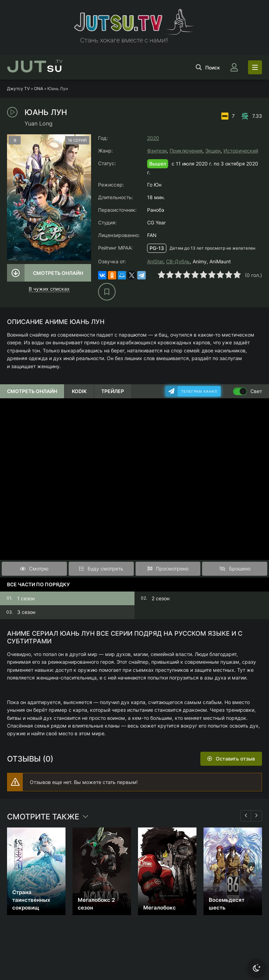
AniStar (155, 261)
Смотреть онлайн (58, 273)
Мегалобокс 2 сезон (96, 904)
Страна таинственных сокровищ (31, 900)
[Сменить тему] (257, 968)
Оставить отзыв (235, 759)
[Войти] (234, 67)
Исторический (241, 151)
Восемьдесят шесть (227, 904)
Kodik (79, 391)
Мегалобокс (160, 908)
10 (237, 275)
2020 (153, 138)
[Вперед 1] (256, 816)
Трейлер (113, 391)
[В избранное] (107, 292)
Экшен (213, 151)
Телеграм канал (199, 391)
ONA (39, 89)
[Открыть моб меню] (255, 67)
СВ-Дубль (178, 261)
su (35, 67)
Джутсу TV (18, 89)
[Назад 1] (246, 816)
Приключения (186, 151)
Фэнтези (157, 151)
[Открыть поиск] (208, 67)
